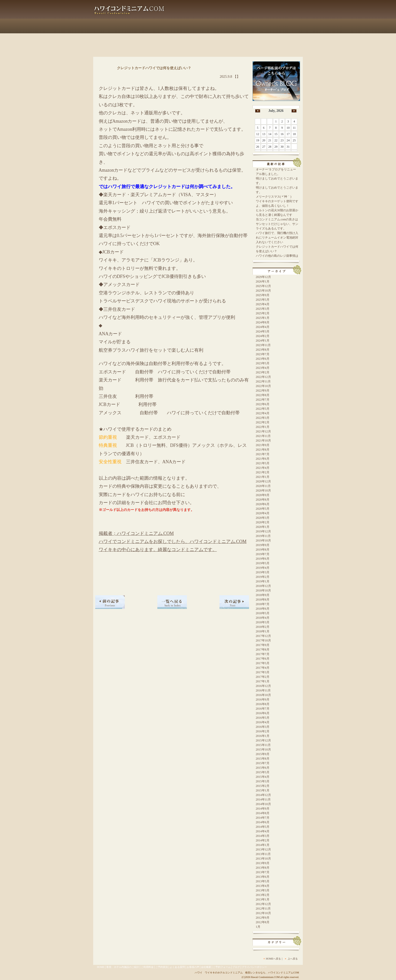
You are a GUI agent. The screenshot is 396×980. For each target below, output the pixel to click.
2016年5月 (263, 718)
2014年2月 (263, 840)
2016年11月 (263, 690)
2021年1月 (263, 477)
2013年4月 (263, 886)
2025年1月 (263, 318)
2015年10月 (263, 750)
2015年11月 (263, 745)
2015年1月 (263, 790)
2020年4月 (263, 513)
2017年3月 (263, 672)
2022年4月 (263, 413)
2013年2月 (263, 895)
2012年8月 (263, 922)
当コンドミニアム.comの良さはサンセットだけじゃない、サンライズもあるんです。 (277, 224)
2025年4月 (263, 304)
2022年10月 (263, 386)
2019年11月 (263, 536)
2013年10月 (263, 859)
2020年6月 (263, 504)
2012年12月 (263, 904)
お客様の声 (193, 967)
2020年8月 (263, 500)
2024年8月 (263, 322)
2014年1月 (263, 845)
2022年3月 (263, 418)
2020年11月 (263, 486)
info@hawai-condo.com (277, 14)
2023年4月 (263, 368)
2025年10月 (263, 291)
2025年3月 (263, 309)
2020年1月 (263, 527)
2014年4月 (263, 831)
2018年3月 (263, 622)
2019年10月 (263, 540)
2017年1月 (263, 681)
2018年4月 (263, 618)
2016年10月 (263, 695)
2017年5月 (263, 663)
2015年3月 (263, 781)
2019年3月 (263, 572)
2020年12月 (263, 481)
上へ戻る (293, 959)
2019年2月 (263, 577)
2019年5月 (263, 563)
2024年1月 (263, 341)
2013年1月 (263, 899)
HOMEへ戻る (273, 959)
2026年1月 (263, 281)
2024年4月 (263, 327)
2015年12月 (263, 740)
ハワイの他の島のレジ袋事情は (277, 256)
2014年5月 (263, 827)
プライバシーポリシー (254, 967)
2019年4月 (263, 568)
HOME (101, 967)
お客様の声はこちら (230, 14)
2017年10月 (263, 640)
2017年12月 (263, 636)
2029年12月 (263, 277)
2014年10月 (263, 804)
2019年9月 (263, 545)
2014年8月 (263, 813)
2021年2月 (263, 472)
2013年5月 (263, 881)
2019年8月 (263, 550)
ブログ (236, 967)
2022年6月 (263, 404)
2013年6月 (263, 877)
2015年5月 (263, 772)
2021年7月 (263, 454)
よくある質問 (218, 26)
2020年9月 (263, 495)
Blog (190, 14)
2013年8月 (263, 868)
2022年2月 (263, 422)
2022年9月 (263, 391)
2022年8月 (263, 395)
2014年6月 (263, 822)
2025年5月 (263, 300)
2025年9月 (263, 295)
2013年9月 (263, 863)
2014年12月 (263, 795)
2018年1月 (263, 631)
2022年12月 (263, 377)
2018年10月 (263, 590)
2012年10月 (263, 913)
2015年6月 (263, 768)
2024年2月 (263, 336)
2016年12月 (263, 686)
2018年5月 (263, 613)
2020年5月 (263, 509)
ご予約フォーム (284, 26)
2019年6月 (263, 559)
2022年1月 (263, 427)
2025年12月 (263, 286)
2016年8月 (263, 704)
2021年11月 (263, 436)
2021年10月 (263, 441)
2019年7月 (263, 554)
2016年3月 (263, 727)
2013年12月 (263, 849)
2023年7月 (263, 354)
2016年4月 (263, 722)
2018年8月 (263, 600)
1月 (258, 927)
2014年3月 (263, 836)
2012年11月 (263, 909)
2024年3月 (263, 331)
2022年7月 (263, 400)
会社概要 (250, 26)
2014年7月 (263, 818)
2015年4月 (263, 777)
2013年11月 (263, 854)
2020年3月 (263, 518)
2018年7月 (263, 604)
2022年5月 (263, 409)
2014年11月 (263, 800)
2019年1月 (263, 581)
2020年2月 (263, 522)
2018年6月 (263, 609)
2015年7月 (263, 763)
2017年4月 (263, 668)
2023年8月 (263, 350)
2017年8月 (263, 650)
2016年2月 (263, 731)
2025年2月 (263, 313)
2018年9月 (263, 595)
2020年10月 (263, 491)
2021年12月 (263, 431)
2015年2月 (263, 786)
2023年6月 (263, 359)
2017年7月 (263, 654)
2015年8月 (263, 759)
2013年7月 (263, 872)
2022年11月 (263, 381)
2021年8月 (263, 450)
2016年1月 (263, 736)
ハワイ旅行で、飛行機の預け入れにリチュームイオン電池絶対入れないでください (277, 238)
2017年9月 (263, 645)
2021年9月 (263, 445)
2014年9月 (263, 809)
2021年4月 (263, 468)
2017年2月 (263, 677)
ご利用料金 (155, 26)
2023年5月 (263, 363)
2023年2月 (263, 372)
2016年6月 (263, 713)
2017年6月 (263, 659)
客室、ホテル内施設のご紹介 (116, 26)
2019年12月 (263, 531)
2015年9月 (263, 754)
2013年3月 (263, 890)
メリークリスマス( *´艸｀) (274, 197)
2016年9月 (263, 700)
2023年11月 (263, 345)
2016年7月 (263, 709)
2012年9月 (263, 918)
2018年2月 (263, 627)
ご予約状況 (185, 26)
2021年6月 (263, 459)
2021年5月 (263, 463)
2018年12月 (263, 586)
